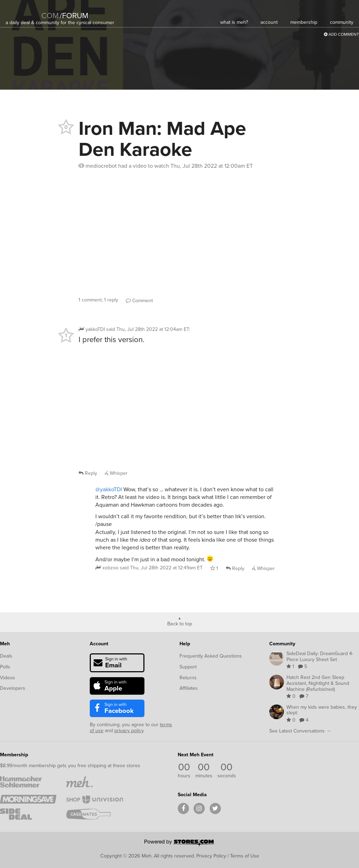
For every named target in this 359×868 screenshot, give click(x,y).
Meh (5, 644)
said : (148, 329)
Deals (6, 656)
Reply (88, 473)
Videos (8, 678)
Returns (188, 678)
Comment (139, 301)
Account (99, 644)
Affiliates (189, 688)
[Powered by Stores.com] (179, 843)
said (161, 568)
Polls (5, 667)
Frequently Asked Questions (211, 656)
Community (282, 644)
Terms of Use (245, 856)
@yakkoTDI (109, 489)
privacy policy (129, 731)
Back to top (180, 623)
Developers (13, 688)
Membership (14, 755)
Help (185, 644)
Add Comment (341, 34)
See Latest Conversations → (300, 731)
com (50, 16)
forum (74, 16)
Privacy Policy (211, 856)
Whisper (116, 473)
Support (188, 667)
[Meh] (23, 11)
